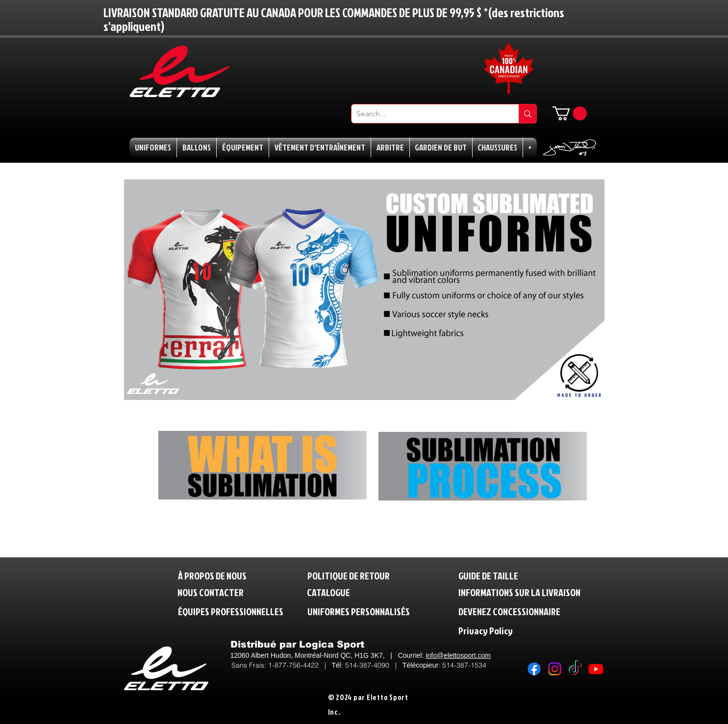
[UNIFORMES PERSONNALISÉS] (359, 612)
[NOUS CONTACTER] (211, 592)
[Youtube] (596, 669)
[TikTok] (575, 669)
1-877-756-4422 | (300, 665)
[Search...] (427, 114)
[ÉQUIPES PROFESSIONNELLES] (231, 612)
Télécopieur (420, 665)
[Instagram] (555, 669)
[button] (570, 113)
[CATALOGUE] (330, 592)
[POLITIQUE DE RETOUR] (353, 576)
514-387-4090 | (374, 665)
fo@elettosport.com (461, 655)
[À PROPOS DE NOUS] (212, 576)
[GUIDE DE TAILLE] (492, 576)
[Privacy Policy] (506, 631)
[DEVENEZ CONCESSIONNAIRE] (509, 612)
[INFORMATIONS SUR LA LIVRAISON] (520, 592)
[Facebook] (534, 669)
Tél (337, 665)
